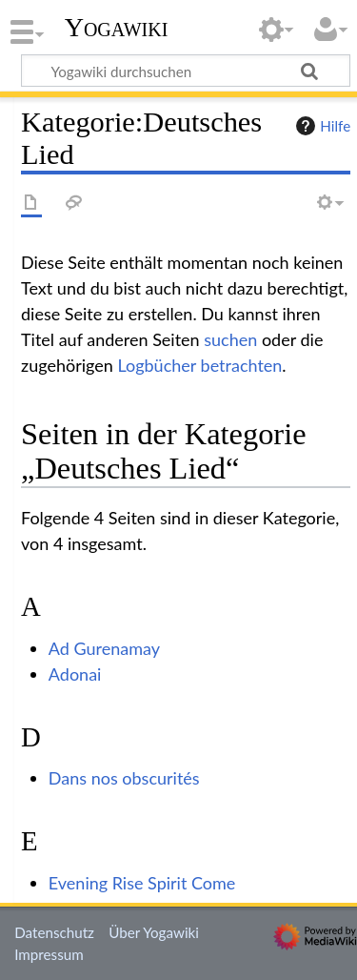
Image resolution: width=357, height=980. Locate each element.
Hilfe (321, 126)
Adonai (75, 674)
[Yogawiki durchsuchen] (186, 71)
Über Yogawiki (154, 932)
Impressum (49, 954)
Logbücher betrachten (199, 365)
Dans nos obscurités (124, 778)
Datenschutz (54, 932)
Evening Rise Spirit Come (142, 883)
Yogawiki (117, 28)
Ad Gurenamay (104, 648)
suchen (230, 339)
